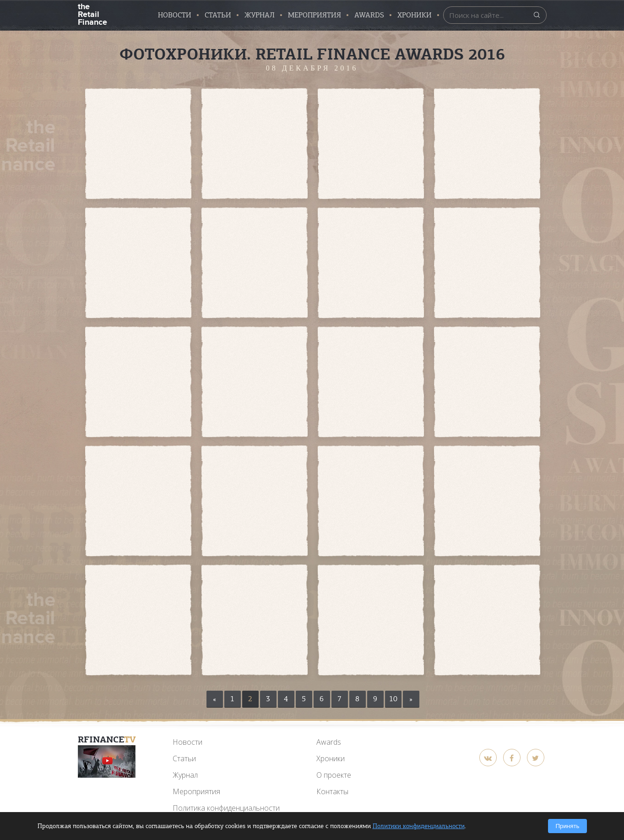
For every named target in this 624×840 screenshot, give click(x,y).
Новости (175, 15)
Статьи (218, 15)
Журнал (260, 15)
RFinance (107, 739)
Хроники (415, 15)
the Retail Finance (92, 14)
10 (393, 699)
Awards (329, 742)
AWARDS (369, 15)
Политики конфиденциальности (419, 826)
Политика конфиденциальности (226, 808)
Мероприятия (315, 15)
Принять (567, 826)
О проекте (334, 775)
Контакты (332, 791)
